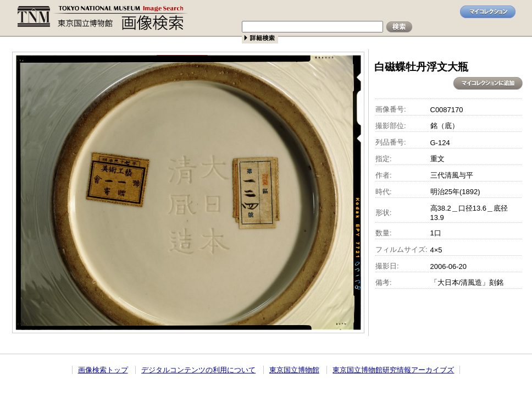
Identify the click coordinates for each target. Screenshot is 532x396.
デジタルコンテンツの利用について (198, 370)
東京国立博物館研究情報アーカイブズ (393, 370)
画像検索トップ (103, 370)
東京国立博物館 (294, 370)
